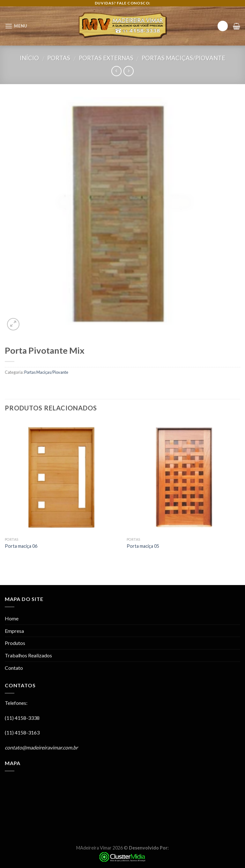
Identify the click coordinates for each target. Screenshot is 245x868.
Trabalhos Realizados (28, 655)
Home (12, 618)
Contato (14, 668)
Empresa (14, 631)
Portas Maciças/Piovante (183, 58)
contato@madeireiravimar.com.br (41, 747)
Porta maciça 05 (143, 546)
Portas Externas (106, 58)
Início (29, 58)
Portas (59, 58)
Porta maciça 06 (21, 546)
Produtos (15, 643)
